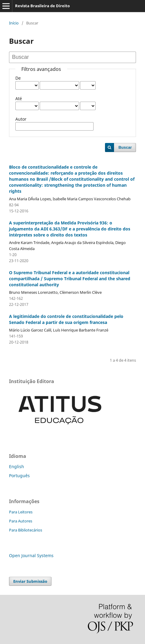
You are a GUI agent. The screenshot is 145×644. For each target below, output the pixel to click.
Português (19, 476)
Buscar (125, 147)
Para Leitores (21, 512)
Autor (21, 119)
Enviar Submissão (30, 581)
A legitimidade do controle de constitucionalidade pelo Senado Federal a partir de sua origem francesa (66, 319)
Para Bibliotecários (26, 530)
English (17, 466)
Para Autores (21, 521)
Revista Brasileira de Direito (42, 6)
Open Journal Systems (31, 555)
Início (14, 23)
